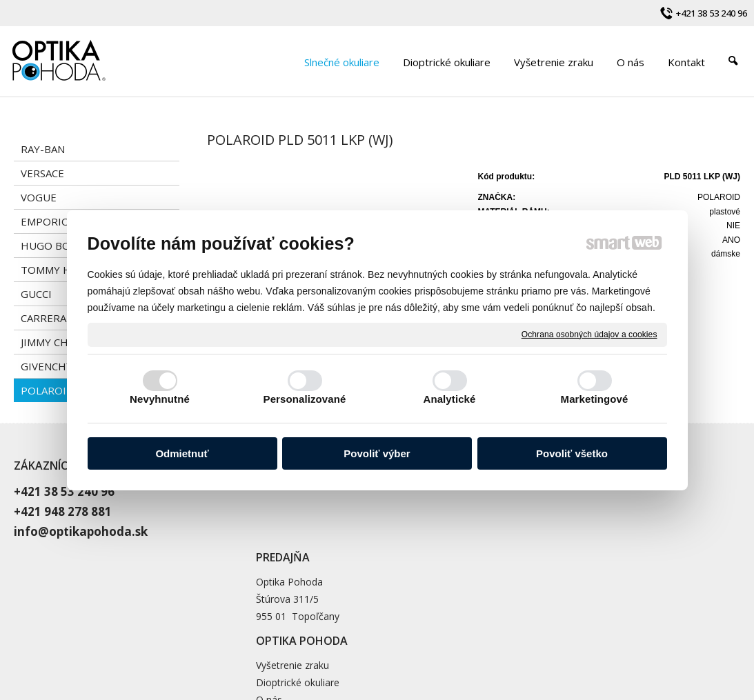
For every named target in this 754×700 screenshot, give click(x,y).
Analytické (449, 399)
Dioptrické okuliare (545, 507)
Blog (514, 542)
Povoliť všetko (572, 453)
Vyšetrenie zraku (540, 490)
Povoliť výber (377, 453)
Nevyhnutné (160, 399)
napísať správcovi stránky (404, 635)
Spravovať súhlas (641, 635)
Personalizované (305, 399)
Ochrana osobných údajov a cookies (589, 334)
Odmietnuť (182, 453)
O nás (517, 524)
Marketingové (595, 399)
